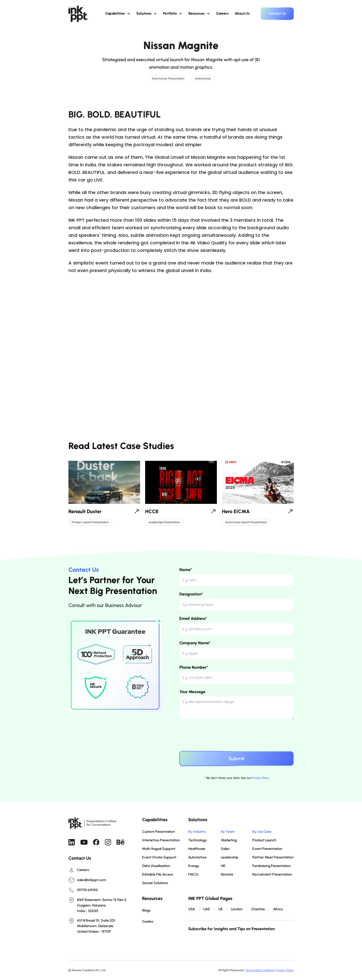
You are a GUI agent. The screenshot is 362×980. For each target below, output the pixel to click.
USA (192, 909)
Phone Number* (194, 667)
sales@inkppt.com (91, 880)
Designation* (191, 594)
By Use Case (262, 832)
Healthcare (197, 849)
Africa (278, 909)
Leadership (230, 857)
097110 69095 (87, 890)
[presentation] (218, 734)
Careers (222, 13)
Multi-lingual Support (159, 849)
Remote (227, 874)
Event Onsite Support (159, 857)
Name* (186, 570)
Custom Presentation (158, 832)
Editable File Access (158, 874)
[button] (118, 14)
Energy (194, 866)
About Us (242, 13)
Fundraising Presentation (272, 866)
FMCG (193, 874)
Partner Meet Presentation (273, 857)
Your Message (192, 692)
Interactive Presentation (161, 840)
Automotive (197, 857)
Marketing (229, 840)
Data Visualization (156, 866)
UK (220, 909)
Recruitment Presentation (272, 874)
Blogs (146, 910)
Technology (197, 840)
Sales (225, 849)
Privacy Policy (260, 778)
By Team (228, 832)
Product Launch (264, 840)
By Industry (197, 832)
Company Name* (195, 643)
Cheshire (258, 909)
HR (223, 866)
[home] (78, 14)
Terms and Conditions (260, 970)
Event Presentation (267, 849)
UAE (207, 909)
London (237, 909)
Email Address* (193, 618)
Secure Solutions (155, 883)
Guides (148, 921)
